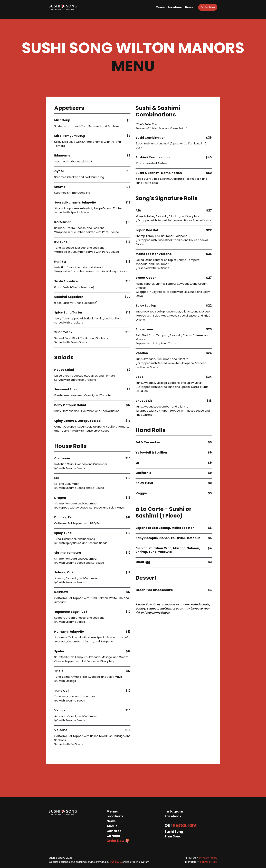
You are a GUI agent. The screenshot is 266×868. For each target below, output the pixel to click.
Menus (160, 7)
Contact (114, 831)
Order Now (208, 7)
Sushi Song (174, 832)
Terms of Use (208, 862)
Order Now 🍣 (118, 841)
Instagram (174, 811)
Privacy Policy (208, 858)
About (112, 826)
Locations (175, 7)
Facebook (173, 816)
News (189, 7)
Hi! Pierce (116, 862)
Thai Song (173, 836)
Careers (113, 836)
